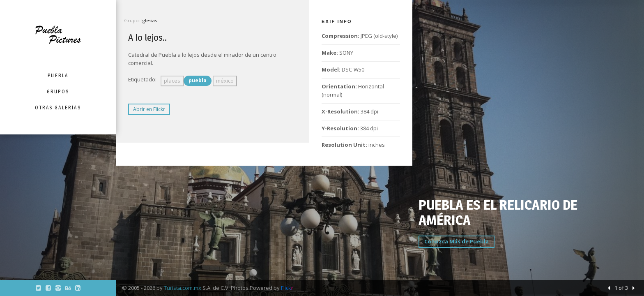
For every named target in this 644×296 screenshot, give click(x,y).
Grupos (58, 91)
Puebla (58, 75)
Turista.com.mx (183, 288)
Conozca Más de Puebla (457, 241)
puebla (198, 80)
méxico (225, 81)
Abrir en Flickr (149, 109)
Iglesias (149, 20)
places (172, 81)
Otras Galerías (58, 108)
